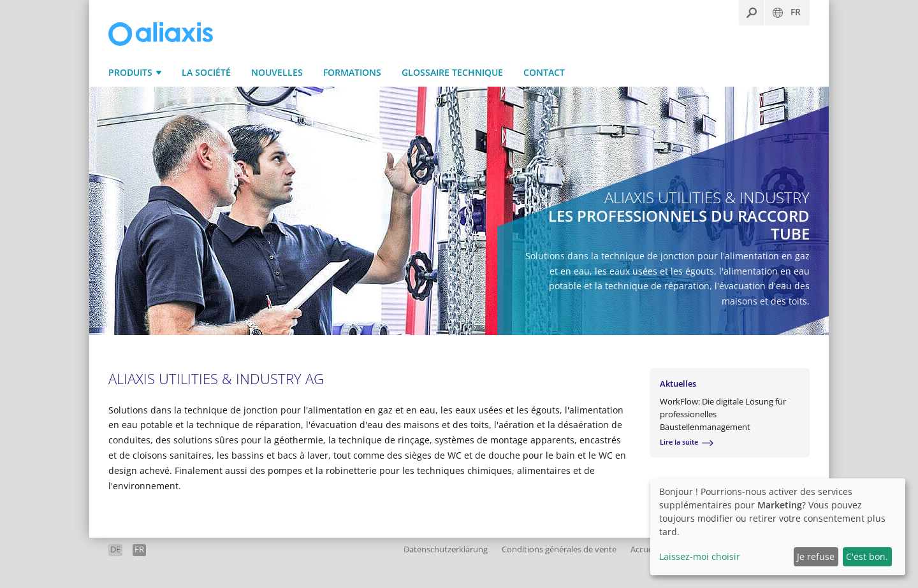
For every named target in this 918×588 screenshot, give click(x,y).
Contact (544, 72)
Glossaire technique (452, 72)
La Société (206, 72)
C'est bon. (867, 556)
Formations (352, 72)
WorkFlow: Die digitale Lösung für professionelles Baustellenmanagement (723, 414)
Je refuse (816, 556)
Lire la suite (679, 442)
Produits (130, 72)
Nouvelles (277, 72)
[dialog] (778, 527)
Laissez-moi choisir (700, 556)
